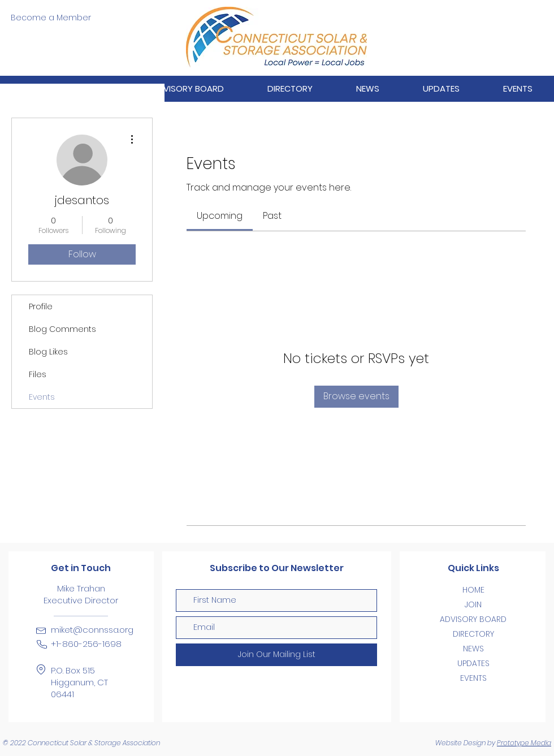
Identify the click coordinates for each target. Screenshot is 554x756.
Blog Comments (62, 329)
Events (42, 397)
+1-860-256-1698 (86, 644)
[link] (220, 216)
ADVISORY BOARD (473, 619)
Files (38, 374)
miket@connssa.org (92, 630)
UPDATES (473, 663)
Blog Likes (48, 352)
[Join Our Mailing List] (276, 655)
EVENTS (473, 678)
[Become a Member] (51, 18)
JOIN (473, 604)
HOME (473, 590)
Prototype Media (524, 743)
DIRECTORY (473, 634)
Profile (41, 306)
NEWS (473, 649)
